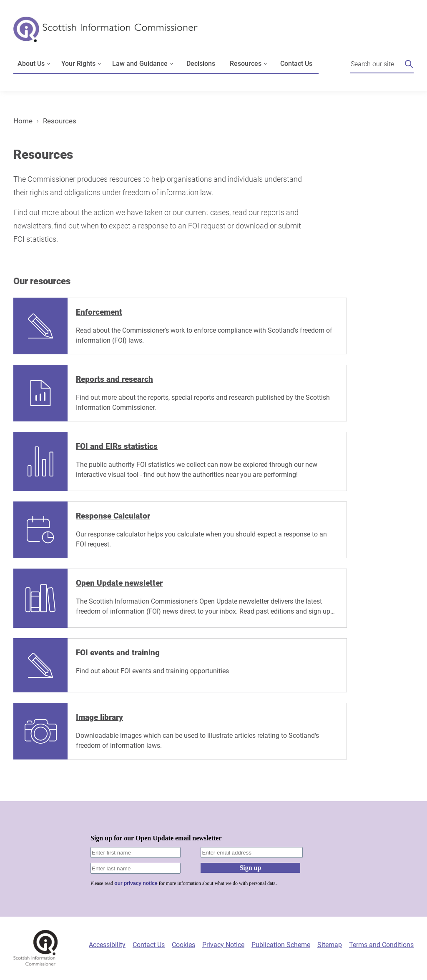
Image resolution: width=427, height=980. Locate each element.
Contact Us (296, 64)
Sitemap (330, 945)
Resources (60, 121)
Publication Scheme (281, 945)
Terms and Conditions (381, 945)
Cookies (183, 945)
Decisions (201, 64)
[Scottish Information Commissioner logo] (105, 35)
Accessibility (107, 945)
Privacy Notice (223, 945)
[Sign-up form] (213, 859)
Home (23, 121)
